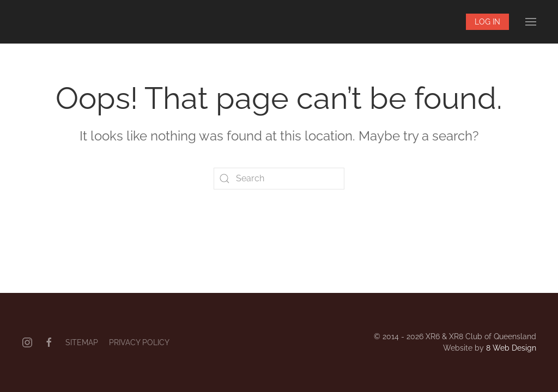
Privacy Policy (139, 342)
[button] (531, 22)
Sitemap (82, 342)
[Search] (279, 179)
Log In (487, 22)
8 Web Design (511, 348)
